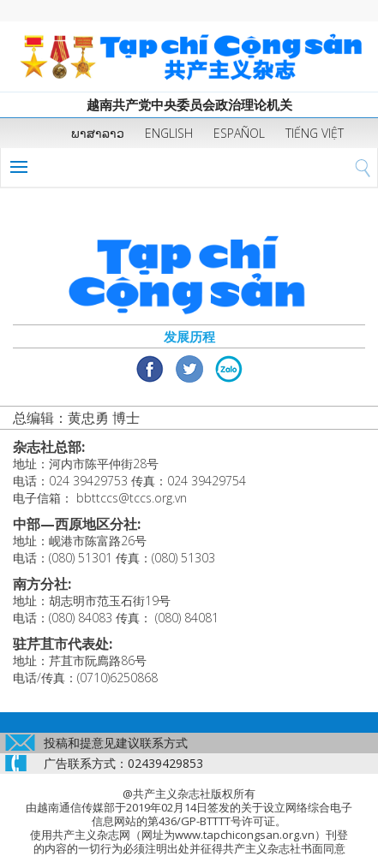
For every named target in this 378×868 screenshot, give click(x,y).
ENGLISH (169, 133)
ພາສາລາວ (98, 133)
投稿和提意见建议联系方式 (116, 743)
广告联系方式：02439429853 (123, 763)
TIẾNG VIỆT (315, 133)
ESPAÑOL (239, 133)
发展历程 (189, 336)
